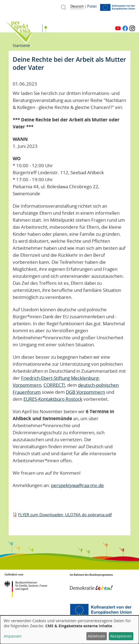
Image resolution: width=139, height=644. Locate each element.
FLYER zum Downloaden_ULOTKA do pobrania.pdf (65, 515)
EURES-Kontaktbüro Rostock (53, 399)
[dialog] (69, 630)
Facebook (125, 28)
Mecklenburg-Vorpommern (26, 610)
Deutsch (77, 6)
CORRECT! (54, 385)
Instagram (132, 28)
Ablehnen (96, 636)
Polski (92, 6)
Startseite (21, 45)
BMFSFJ (26, 585)
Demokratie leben (91, 582)
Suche (63, 7)
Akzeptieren (121, 636)
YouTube (118, 28)
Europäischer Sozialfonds (101, 610)
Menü (131, 20)
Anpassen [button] (13, 636)
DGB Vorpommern (85, 392)
